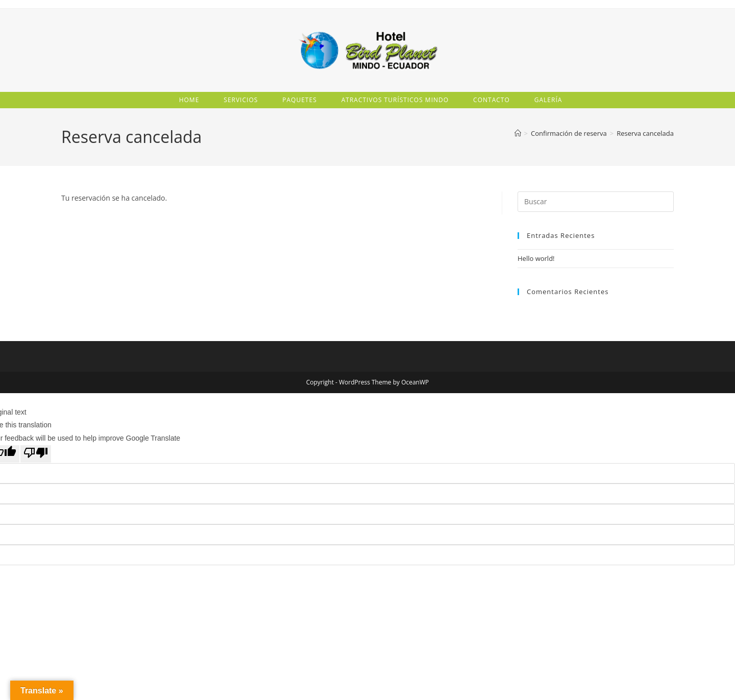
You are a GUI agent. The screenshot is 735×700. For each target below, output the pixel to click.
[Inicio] (518, 134)
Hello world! (536, 259)
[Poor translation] (36, 455)
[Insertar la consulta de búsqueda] (596, 203)
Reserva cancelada (645, 134)
